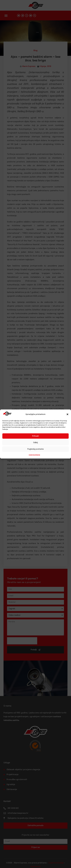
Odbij (36, 443)
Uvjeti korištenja (34, 455)
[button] (67, 414)
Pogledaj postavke (36, 449)
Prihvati (35, 436)
